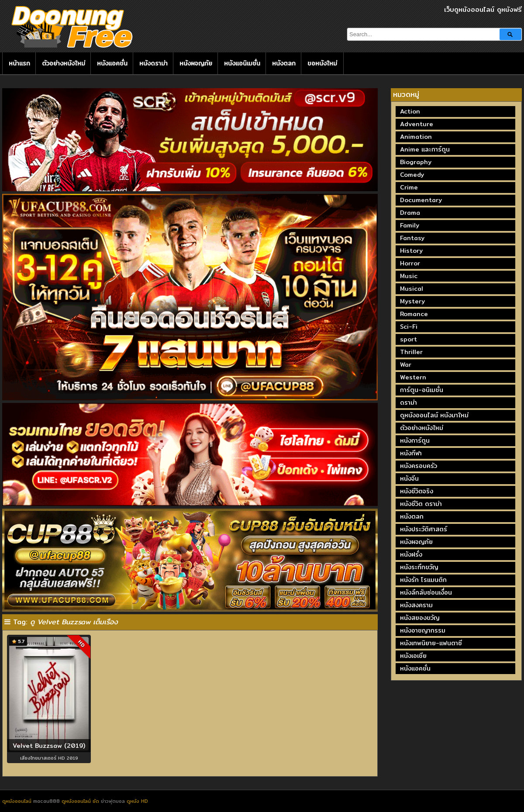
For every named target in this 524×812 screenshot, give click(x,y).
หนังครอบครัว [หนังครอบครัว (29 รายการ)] (419, 466)
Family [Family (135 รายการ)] (410, 225)
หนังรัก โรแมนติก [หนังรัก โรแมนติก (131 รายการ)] (423, 580)
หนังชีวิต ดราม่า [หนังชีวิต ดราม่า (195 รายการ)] (421, 504)
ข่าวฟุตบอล (114, 801)
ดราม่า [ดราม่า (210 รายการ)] (409, 403)
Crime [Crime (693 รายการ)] (409, 187)
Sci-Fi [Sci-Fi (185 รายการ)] (409, 327)
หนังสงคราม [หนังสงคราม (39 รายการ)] (416, 605)
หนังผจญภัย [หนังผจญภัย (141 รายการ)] (416, 542)
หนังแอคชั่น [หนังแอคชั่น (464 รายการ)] (415, 668)
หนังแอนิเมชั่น (242, 63)
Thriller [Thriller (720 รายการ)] (411, 352)
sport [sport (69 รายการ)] (409, 339)
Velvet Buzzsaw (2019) (49, 746)
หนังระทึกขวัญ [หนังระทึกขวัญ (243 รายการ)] (419, 567)
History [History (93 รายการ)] (411, 251)
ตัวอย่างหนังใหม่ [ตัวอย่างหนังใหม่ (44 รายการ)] (422, 428)
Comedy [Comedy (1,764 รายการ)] (412, 175)
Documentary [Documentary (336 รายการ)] (421, 200)
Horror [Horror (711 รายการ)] (410, 263)
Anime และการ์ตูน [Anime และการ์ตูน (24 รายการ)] (425, 149)
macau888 (47, 801)
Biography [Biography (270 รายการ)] (416, 162)
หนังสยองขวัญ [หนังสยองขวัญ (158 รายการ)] (420, 618)
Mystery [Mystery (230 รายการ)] (412, 301)
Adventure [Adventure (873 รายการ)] (417, 124)
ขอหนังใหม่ (322, 63)
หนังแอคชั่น (112, 63)
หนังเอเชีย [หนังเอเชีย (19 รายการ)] (413, 656)
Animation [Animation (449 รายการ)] (416, 137)
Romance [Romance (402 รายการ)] (414, 314)
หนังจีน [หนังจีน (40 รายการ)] (409, 478)
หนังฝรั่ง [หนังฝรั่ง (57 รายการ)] (411, 554)
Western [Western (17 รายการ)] (413, 377)
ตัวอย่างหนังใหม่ (64, 63)
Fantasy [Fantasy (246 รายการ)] (412, 238)
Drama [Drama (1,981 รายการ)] (410, 213)
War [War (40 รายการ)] (406, 365)
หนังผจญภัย (196, 63)
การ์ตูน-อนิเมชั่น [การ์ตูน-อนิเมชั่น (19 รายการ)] (422, 390)
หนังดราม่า (153, 63)
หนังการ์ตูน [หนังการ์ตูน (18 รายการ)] (415, 440)
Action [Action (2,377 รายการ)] (410, 111)
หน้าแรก (19, 63)
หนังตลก (284, 63)
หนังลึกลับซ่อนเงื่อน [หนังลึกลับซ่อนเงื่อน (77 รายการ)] (426, 592)
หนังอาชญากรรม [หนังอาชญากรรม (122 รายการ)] (423, 630)
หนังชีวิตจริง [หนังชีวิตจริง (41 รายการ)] (417, 491)
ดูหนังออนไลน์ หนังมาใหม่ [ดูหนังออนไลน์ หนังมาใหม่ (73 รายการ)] (434, 415)
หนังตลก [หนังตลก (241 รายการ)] (412, 516)
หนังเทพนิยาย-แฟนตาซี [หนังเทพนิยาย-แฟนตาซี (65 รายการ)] (431, 643)
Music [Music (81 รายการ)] (409, 276)
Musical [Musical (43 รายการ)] (412, 289)
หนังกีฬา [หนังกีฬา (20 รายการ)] (411, 453)
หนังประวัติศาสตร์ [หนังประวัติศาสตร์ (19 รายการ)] (424, 529)
